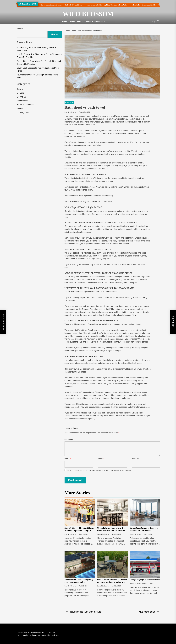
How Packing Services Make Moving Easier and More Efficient (37, 49)
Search (20, 29)
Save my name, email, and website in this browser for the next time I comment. (99, 470)
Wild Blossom (88, 14)
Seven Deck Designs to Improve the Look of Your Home (56, 5)
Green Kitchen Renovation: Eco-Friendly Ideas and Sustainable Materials (112, 530)
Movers (20, 109)
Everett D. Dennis (70, 112)
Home (65, 22)
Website (135, 459)
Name (68, 459)
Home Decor (77, 22)
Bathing (20, 89)
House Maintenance (95, 22)
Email (101, 459)
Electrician (21, 97)
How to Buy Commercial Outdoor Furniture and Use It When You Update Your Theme (112, 582)
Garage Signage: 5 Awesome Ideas (145, 580)
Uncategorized (23, 112)
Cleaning (20, 93)
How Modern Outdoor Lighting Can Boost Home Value (102, 5)
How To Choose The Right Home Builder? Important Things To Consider (79, 530)
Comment (69, 439)
